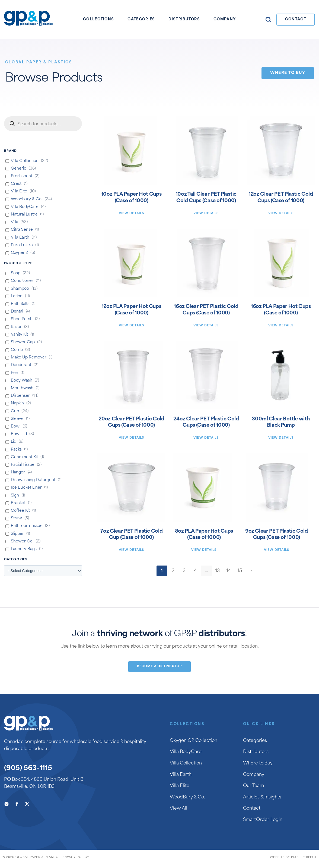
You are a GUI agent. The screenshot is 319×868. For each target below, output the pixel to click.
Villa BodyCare (25, 207)
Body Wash (22, 381)
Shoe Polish (22, 319)
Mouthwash (22, 388)
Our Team (253, 786)
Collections (98, 19)
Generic (19, 169)
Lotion (17, 296)
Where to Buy (288, 73)
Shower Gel (22, 541)
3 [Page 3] (184, 571)
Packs (16, 450)
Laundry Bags (24, 549)
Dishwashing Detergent (33, 480)
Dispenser (20, 396)
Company (225, 19)
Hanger (18, 472)
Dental (17, 312)
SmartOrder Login (263, 820)
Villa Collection (25, 161)
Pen (15, 373)
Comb (17, 350)
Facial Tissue (23, 465)
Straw (16, 518)
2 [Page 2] (173, 571)
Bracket (18, 503)
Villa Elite (19, 191)
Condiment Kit (24, 457)
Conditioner (22, 281)
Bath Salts (20, 304)
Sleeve (17, 419)
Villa (15, 222)
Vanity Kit (19, 335)
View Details (131, 213)
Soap (16, 273)
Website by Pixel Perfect (293, 857)
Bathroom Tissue (27, 526)
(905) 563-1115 (28, 769)
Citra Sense (22, 230)
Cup (15, 411)
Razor (16, 327)
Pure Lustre (22, 245)
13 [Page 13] (218, 571)
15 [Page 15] (240, 571)
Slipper (17, 534)
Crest (16, 184)
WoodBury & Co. (187, 797)
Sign (15, 496)
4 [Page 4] (195, 571)
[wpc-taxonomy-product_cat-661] (43, 571)
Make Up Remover (29, 357)
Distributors (184, 19)
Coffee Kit (20, 511)
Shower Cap (23, 342)
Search (268, 20)
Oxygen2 (19, 253)
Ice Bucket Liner (26, 488)
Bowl (16, 427)
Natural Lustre (24, 215)
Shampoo (20, 289)
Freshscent (22, 176)
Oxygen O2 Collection (194, 741)
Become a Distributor (159, 666)
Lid (14, 442)
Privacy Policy (75, 857)
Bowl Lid (19, 434)
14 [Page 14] (229, 571)
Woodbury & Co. (27, 199)
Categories (141, 19)
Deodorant (21, 365)
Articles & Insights (262, 797)
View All (178, 808)
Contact (296, 19)
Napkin (17, 403)
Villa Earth (20, 238)
